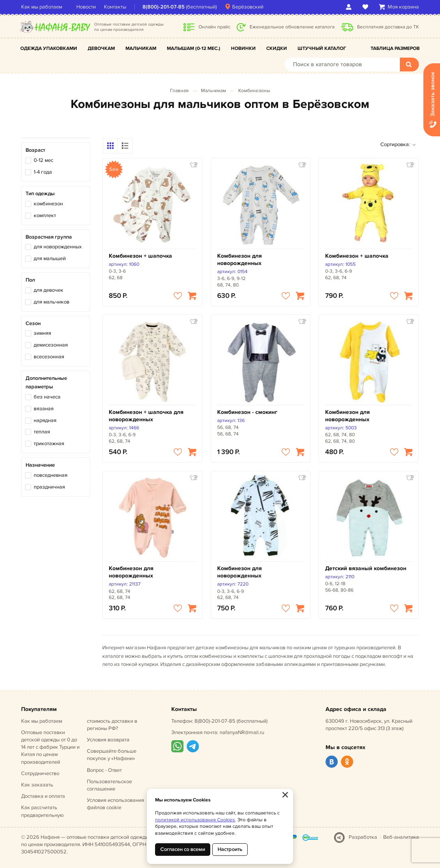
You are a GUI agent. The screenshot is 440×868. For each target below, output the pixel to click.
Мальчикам (141, 48)
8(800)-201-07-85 (164, 7)
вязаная (44, 409)
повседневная (51, 475)
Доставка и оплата (43, 796)
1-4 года (43, 172)
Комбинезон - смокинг (247, 412)
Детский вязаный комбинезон (366, 568)
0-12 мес (43, 160)
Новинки (243, 48)
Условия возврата (108, 740)
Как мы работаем (42, 7)
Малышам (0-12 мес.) (194, 48)
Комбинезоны (254, 91)
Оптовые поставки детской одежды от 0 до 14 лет (50, 747)
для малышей (50, 258)
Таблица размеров (395, 48)
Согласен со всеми (183, 849)
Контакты (115, 7)
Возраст (35, 150)
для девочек (49, 290)
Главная (179, 91)
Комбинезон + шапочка (140, 256)
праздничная (49, 487)
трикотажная (49, 444)
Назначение (40, 465)
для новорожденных (58, 247)
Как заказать (37, 785)
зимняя (42, 333)
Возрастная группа (49, 237)
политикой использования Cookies (195, 820)
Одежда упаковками (49, 48)
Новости (86, 7)
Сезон (33, 323)
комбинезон (48, 204)
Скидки (277, 48)
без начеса (47, 397)
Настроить (230, 849)
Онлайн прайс (215, 27)
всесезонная (49, 357)
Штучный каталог (322, 48)
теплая (42, 432)
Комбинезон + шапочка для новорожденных (146, 416)
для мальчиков (52, 302)
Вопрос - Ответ (104, 770)
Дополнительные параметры (46, 382)
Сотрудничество (40, 773)
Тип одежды (40, 194)
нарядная (45, 420)
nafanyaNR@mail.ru (242, 732)
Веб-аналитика (401, 837)
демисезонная (51, 345)
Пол (30, 280)
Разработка (363, 837)
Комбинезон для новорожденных (239, 260)
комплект (45, 215)
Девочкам (101, 48)
